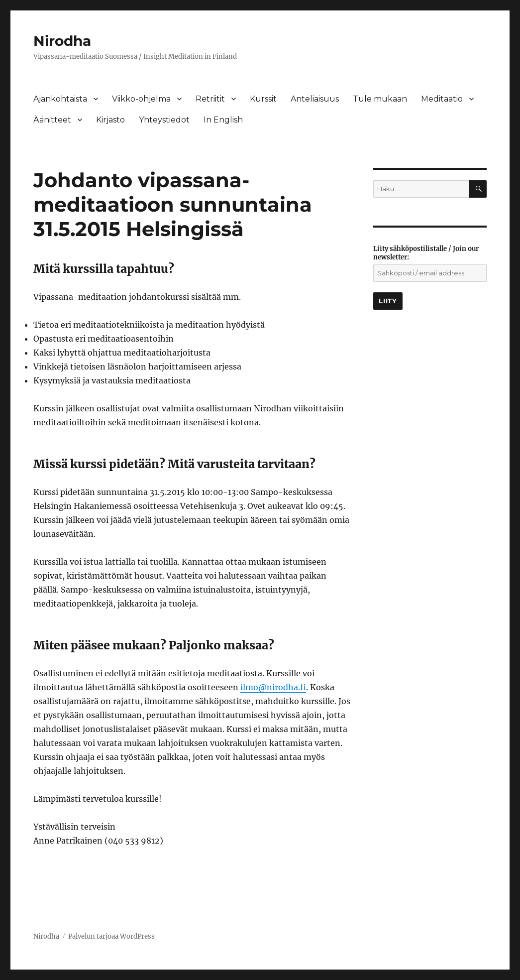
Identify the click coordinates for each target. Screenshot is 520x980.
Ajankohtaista (60, 99)
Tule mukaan (380, 99)
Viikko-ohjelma (141, 99)
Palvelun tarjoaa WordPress (111, 936)
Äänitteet (52, 120)
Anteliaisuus (315, 99)
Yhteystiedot (164, 120)
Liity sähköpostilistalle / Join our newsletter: (426, 253)
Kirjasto (110, 120)
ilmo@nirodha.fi (273, 687)
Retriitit (210, 99)
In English (223, 120)
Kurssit (263, 99)
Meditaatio (442, 99)
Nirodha (62, 41)
